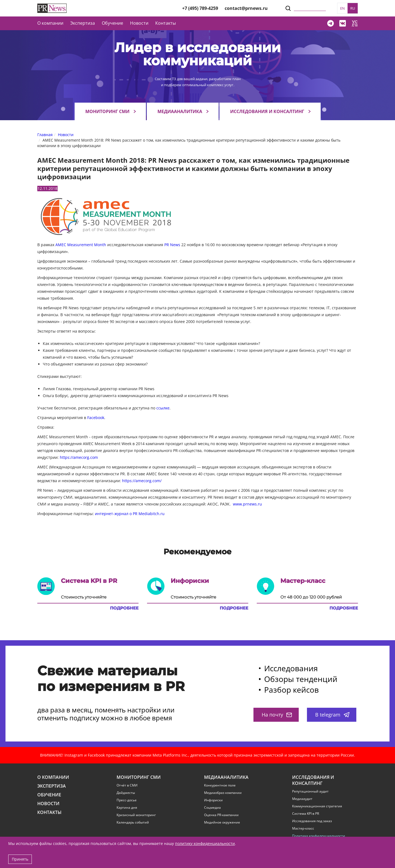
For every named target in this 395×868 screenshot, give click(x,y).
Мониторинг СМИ (107, 111)
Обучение (112, 23)
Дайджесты (126, 793)
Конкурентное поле (220, 785)
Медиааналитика (180, 111)
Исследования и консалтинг (267, 111)
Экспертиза (52, 786)
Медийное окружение (222, 822)
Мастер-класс (303, 828)
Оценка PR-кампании (221, 815)
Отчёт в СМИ (127, 785)
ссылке (163, 408)
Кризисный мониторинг (136, 815)
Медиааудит (302, 799)
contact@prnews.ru (246, 8)
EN (342, 8)
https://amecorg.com (79, 457)
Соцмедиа (212, 808)
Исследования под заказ (312, 821)
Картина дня (127, 808)
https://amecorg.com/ (142, 481)
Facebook (96, 418)
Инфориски (213, 800)
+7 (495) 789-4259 (200, 8)
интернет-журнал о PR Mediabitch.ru (130, 514)
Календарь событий (133, 822)
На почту (277, 715)
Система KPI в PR (306, 814)
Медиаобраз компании (223, 793)
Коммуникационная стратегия (317, 806)
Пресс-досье (127, 800)
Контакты (166, 23)
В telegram (332, 715)
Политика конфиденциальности (319, 836)
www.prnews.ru (247, 504)
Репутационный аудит (310, 791)
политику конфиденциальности (205, 843)
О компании (50, 23)
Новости (139, 23)
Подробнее (124, 608)
